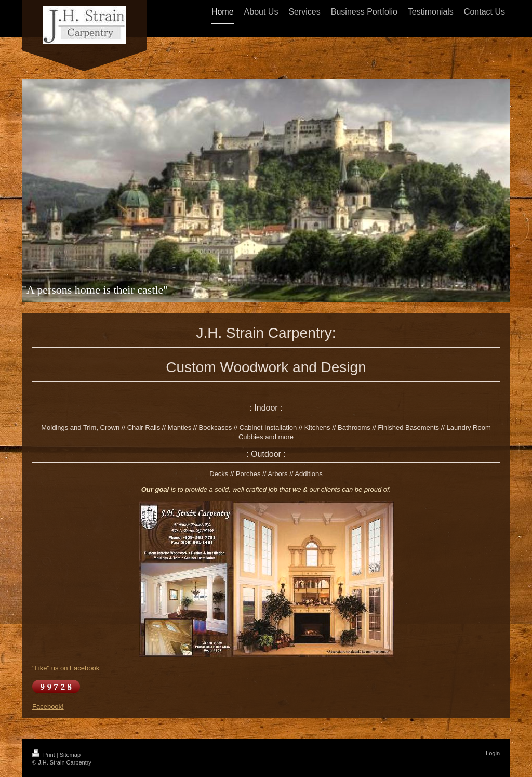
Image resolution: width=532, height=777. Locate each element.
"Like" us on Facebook (66, 668)
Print (44, 755)
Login (493, 753)
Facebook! (48, 707)
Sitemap (70, 755)
